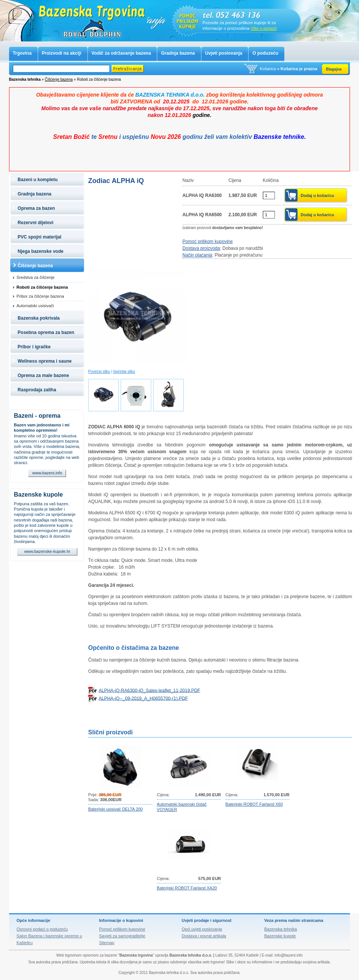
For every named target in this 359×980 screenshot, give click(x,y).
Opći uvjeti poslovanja (202, 929)
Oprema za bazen (36, 208)
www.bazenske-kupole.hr (47, 551)
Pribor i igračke (34, 347)
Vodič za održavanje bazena (121, 53)
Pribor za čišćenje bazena (40, 296)
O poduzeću (265, 53)
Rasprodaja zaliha (37, 390)
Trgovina (22, 53)
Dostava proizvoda (201, 248)
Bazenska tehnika (281, 929)
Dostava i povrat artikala (204, 936)
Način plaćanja (197, 255)
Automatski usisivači (35, 306)
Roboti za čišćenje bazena (42, 287)
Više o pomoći (264, 28)
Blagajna (334, 69)
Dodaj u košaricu (317, 195)
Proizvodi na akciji (62, 53)
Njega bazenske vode (41, 251)
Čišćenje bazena (59, 79)
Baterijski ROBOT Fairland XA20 (187, 888)
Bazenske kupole (38, 495)
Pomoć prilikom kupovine (208, 242)
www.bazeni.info (48, 473)
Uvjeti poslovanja (224, 53)
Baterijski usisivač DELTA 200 (115, 809)
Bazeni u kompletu (38, 180)
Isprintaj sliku (124, 372)
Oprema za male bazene (43, 375)
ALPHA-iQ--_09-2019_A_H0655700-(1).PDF (143, 698)
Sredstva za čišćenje (36, 277)
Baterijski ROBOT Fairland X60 (254, 804)
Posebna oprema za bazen (46, 332)
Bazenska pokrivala (39, 318)
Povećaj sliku (99, 372)
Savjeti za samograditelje (122, 936)
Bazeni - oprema (37, 416)
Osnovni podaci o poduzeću (42, 929)
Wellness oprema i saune (45, 361)
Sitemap (107, 943)
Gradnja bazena (178, 53)
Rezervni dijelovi (36, 223)
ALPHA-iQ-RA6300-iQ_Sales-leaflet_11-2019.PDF (149, 690)
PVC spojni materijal (40, 237)
